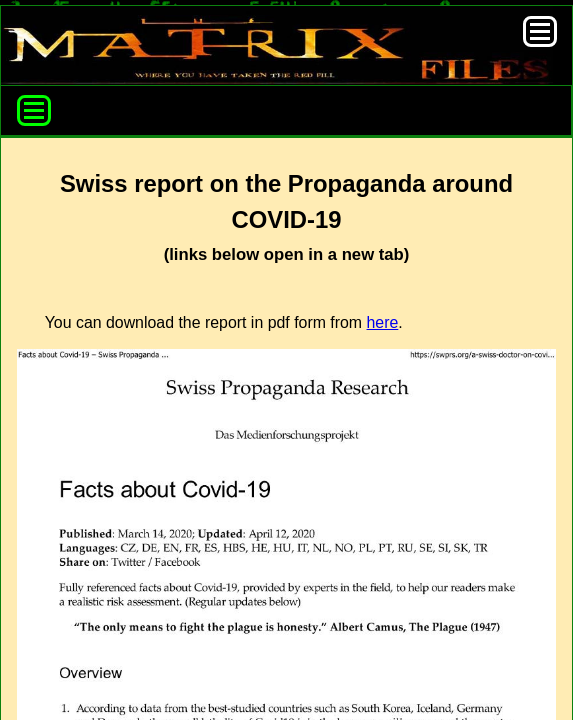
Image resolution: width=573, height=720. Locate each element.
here (383, 322)
